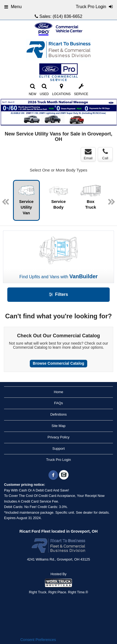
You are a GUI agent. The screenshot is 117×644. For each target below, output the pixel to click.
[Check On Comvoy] (64, 475)
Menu (13, 7)
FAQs (59, 403)
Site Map (58, 426)
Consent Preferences (38, 640)
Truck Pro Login (58, 460)
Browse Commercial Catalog (58, 363)
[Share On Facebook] (53, 475)
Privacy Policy (59, 437)
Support (58, 449)
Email (88, 154)
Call (105, 154)
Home (59, 392)
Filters (58, 294)
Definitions (59, 414)
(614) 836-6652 (67, 16)
